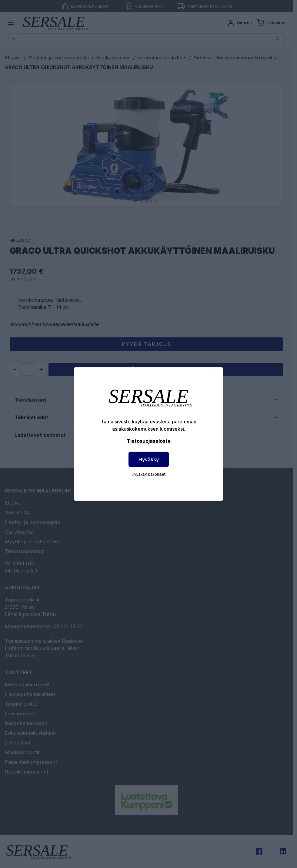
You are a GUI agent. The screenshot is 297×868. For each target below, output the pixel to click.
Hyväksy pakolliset (148, 474)
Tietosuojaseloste (149, 441)
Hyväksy (149, 459)
